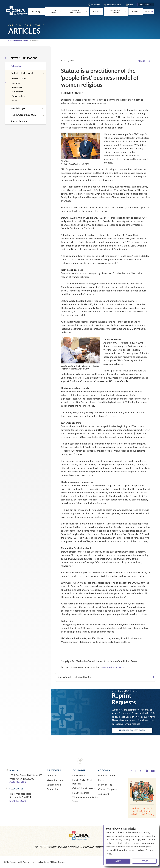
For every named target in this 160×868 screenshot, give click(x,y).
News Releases (80, 775)
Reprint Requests (20, 121)
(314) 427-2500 (18, 800)
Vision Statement (55, 780)
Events (102, 780)
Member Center (107, 775)
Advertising (18, 91)
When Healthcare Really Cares (85, 799)
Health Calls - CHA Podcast (82, 782)
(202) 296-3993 (18, 782)
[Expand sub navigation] (43, 73)
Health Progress (19, 108)
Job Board (104, 794)
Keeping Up (18, 87)
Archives (16, 83)
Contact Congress (107, 789)
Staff (15, 100)
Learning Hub (105, 784)
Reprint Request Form (132, 730)
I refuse (144, 861)
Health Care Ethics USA (23, 114)
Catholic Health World (18, 40)
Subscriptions (19, 96)
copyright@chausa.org (112, 667)
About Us (51, 775)
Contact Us (52, 789)
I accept (118, 861)
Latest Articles (19, 78)
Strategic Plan (54, 784)
